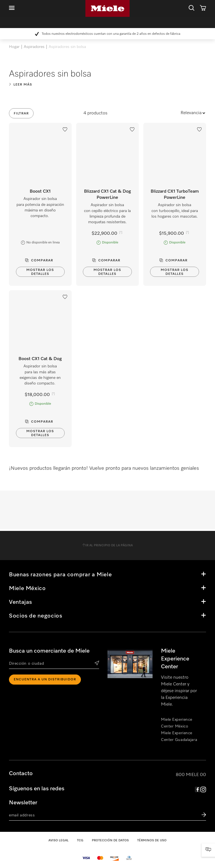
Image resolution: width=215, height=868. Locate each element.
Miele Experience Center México (177, 723)
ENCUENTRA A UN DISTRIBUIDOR (45, 680)
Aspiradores (34, 47)
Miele (107, 8)
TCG (80, 840)
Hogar (14, 47)
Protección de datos (110, 840)
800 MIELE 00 (191, 775)
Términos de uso (152, 840)
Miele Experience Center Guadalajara (179, 736)
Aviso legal (59, 840)
